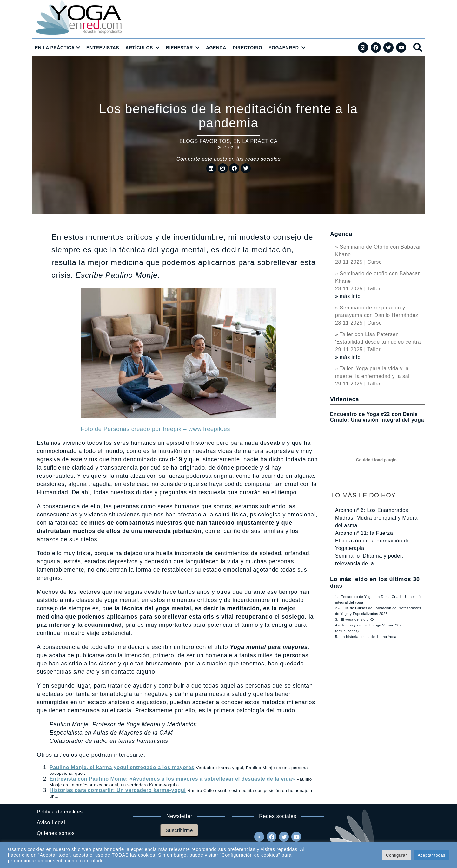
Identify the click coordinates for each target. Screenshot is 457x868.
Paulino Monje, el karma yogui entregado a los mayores (122, 767)
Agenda (341, 234)
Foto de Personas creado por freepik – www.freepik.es (156, 429)
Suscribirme (179, 830)
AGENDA (216, 48)
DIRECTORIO (247, 48)
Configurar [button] (396, 855)
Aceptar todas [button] (431, 855)
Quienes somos (56, 833)
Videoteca (344, 399)
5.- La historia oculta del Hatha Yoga (366, 637)
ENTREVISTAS (103, 48)
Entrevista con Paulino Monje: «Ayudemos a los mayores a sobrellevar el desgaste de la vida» (172, 779)
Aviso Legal (51, 823)
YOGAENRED (284, 48)
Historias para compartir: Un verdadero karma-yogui (118, 790)
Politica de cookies (60, 812)
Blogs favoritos (205, 141)
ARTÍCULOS (139, 48)
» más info (348, 296)
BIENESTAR (179, 48)
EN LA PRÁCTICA (55, 48)
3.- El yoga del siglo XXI (355, 619)
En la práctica (255, 141)
